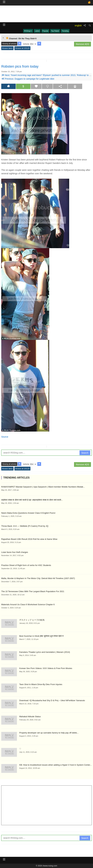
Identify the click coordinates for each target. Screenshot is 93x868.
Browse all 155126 (23, 48)
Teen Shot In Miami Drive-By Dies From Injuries (41, 684)
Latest (37, 31)
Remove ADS (82, 44)
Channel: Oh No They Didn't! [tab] (21, 38)
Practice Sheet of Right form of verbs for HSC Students (26, 565)
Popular (45, 31)
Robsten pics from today (20, 66)
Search (85, 453)
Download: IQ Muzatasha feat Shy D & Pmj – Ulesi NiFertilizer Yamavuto (52, 700)
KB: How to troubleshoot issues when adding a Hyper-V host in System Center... (56, 765)
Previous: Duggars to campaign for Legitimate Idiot (28, 79)
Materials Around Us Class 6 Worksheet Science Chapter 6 (28, 604)
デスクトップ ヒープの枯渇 (32, 620)
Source (5, 437)
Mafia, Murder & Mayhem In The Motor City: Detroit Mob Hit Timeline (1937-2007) (38, 578)
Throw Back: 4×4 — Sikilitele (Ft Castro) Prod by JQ (25, 526)
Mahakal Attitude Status (30, 717)
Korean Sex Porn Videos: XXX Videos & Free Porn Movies (46, 668)
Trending (65, 31)
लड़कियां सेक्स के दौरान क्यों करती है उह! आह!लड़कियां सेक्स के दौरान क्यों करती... (32, 500)
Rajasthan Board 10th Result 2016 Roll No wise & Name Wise (29, 539)
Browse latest (7, 48)
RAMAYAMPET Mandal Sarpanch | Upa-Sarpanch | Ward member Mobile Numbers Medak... (43, 487)
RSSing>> (28, 31)
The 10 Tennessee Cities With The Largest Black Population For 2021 (33, 591)
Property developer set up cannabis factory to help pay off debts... (49, 733)
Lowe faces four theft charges (15, 552)
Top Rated (55, 31)
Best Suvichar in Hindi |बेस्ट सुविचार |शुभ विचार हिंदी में (41, 636)
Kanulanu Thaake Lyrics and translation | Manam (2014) (45, 652)
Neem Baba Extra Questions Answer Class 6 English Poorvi (28, 513)
